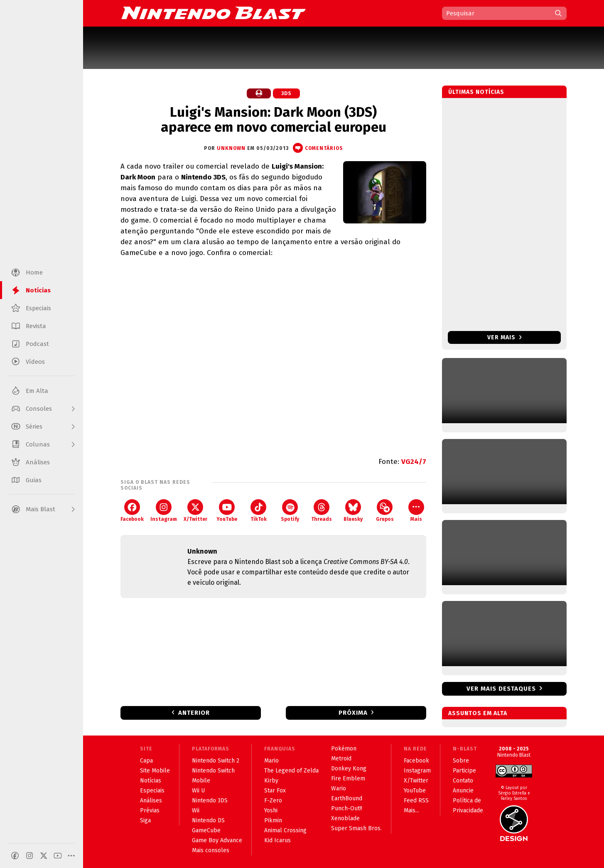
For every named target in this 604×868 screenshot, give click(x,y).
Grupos (385, 511)
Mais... (411, 810)
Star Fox (275, 791)
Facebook (132, 511)
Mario (271, 761)
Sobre (461, 761)
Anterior (194, 713)
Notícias (151, 781)
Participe (464, 771)
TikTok (259, 511)
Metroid (341, 759)
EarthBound (347, 798)
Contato (463, 781)
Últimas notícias (476, 92)
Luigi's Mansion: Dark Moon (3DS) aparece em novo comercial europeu (274, 120)
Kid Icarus (277, 840)
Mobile (201, 781)
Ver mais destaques (501, 689)
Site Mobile (155, 771)
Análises (151, 801)
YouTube (227, 511)
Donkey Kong (349, 769)
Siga (145, 820)
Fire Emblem (348, 779)
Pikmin (273, 820)
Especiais (152, 791)
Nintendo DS (208, 820)
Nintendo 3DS (210, 801)
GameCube (206, 830)
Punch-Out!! (347, 808)
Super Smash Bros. (356, 828)
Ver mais (505, 337)
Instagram (164, 511)
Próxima (353, 713)
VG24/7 (414, 462)
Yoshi (271, 810)
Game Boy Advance (217, 840)
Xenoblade (345, 818)
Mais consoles (211, 850)
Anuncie (463, 791)
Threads (322, 511)
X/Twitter (195, 511)
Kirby (271, 781)
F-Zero (273, 801)
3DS (286, 93)
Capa (146, 761)
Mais (416, 511)
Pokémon (344, 749)
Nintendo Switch (213, 771)
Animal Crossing (285, 830)
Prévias (150, 810)
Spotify (290, 511)
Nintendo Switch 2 (216, 761)
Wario (339, 788)
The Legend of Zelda (291, 771)
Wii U (198, 791)
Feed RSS (416, 801)
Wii (196, 810)
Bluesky (353, 511)
